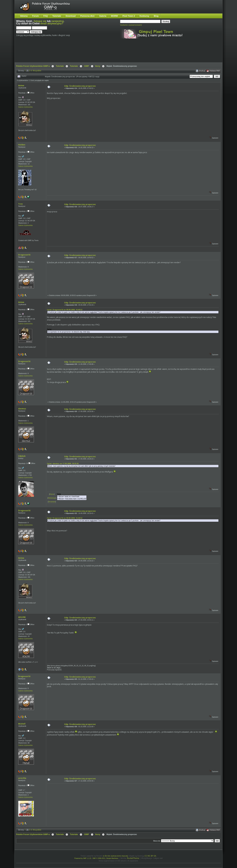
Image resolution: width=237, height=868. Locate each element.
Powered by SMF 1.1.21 (83, 858)
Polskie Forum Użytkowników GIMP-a (33, 66)
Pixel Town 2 (129, 16)
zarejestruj (57, 21)
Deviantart (52, 502)
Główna (24, 16)
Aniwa (21, 85)
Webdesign (52, 498)
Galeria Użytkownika (25, 107)
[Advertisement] (75, 53)
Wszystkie (37, 71)
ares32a (22, 778)
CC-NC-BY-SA (150, 856)
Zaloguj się (40, 21)
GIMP (87, 66)
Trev (20, 204)
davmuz (22, 409)
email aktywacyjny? (52, 23)
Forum (36, 16)
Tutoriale (57, 16)
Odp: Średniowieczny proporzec (80, 86)
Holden (22, 145)
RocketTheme (133, 858)
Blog (156, 16)
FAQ (46, 16)
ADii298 (22, 617)
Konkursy (144, 16)
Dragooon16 (24, 255)
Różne (52, 494)
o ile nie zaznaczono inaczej (115, 856)
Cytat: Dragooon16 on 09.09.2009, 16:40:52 (65, 310)
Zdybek (22, 456)
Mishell (22, 724)
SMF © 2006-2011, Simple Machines (105, 858)
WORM (114, 16)
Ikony (98, 66)
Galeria (103, 16)
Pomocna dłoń (87, 16)
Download (71, 16)
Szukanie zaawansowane (131, 25)
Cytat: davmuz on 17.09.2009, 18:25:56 (63, 464)
